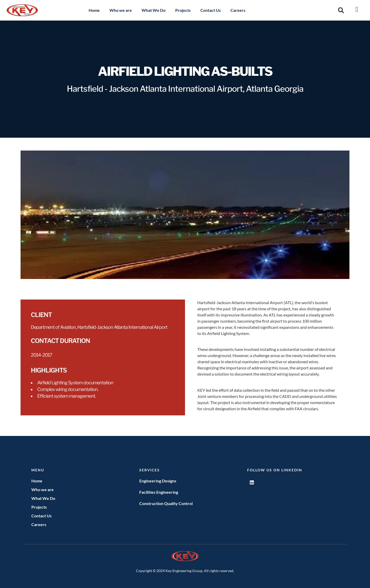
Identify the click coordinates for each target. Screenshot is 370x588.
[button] (341, 10)
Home (94, 10)
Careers (238, 10)
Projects (183, 10)
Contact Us (211, 10)
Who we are (121, 10)
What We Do (154, 10)
